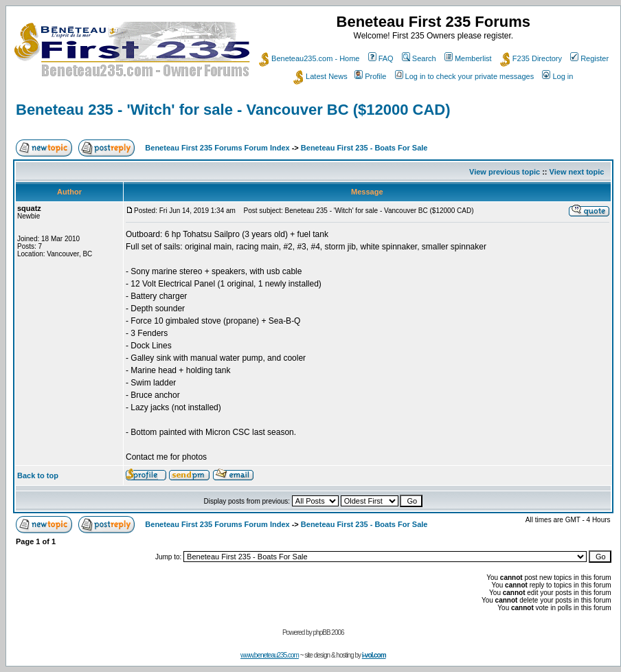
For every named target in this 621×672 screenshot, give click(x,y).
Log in (557, 76)
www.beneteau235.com (270, 655)
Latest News (320, 76)
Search (419, 58)
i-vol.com (374, 655)
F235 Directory (531, 58)
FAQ (381, 58)
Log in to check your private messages (465, 76)
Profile (370, 76)
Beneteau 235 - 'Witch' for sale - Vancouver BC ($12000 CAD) (233, 110)
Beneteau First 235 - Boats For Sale (364, 148)
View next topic (577, 172)
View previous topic (505, 172)
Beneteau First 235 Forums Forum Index (217, 148)
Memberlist (468, 58)
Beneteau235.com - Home (309, 58)
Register (589, 58)
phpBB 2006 (329, 632)
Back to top (38, 475)
